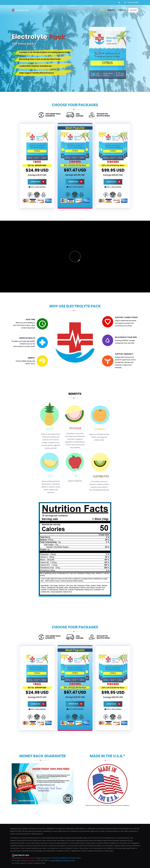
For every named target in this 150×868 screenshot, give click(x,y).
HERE (44, 863)
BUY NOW (133, 10)
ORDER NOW (38, 182)
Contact (122, 10)
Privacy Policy (75, 858)
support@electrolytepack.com (63, 861)
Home (102, 10)
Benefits (111, 10)
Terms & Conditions (60, 858)
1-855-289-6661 (131, 2)
